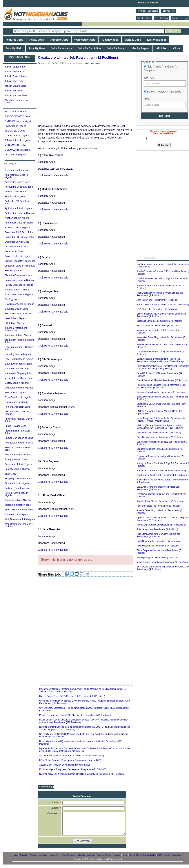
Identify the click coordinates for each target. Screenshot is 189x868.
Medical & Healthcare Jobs (19, 378)
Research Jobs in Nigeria (18, 455)
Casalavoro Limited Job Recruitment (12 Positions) (78, 58)
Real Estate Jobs (14, 270)
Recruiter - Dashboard (148, 11)
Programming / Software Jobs (17, 432)
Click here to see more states (17, 101)
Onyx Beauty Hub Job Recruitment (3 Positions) (160, 437)
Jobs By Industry (61, 48)
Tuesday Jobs (110, 40)
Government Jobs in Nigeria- (20, 304)
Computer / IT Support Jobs (19, 237)
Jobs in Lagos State (15, 67)
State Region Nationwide (162, 92)
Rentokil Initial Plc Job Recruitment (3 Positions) (160, 501)
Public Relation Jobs (15, 426)
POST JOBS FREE (20, 57)
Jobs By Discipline (89, 48)
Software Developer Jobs (18, 488)
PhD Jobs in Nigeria (15, 155)
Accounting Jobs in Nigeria (19, 187)
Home (16, 855)
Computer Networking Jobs (19, 388)
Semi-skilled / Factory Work (19, 510)
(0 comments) (93, 63)
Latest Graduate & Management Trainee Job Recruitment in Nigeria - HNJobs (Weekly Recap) (160, 360)
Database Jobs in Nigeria (18, 256)
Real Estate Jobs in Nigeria (19, 443)
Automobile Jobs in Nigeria (19, 223)
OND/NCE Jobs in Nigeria (18, 121)
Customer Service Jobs (17, 242)
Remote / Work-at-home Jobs (17, 449)
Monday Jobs (133, 40)
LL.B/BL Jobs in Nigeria (17, 135)
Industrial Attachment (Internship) (16, 329)
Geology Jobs (12, 299)
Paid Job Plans (144, 18)
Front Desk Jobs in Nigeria (19, 294)
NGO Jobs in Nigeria (16, 392)
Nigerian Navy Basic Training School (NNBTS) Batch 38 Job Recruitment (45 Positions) (82, 774)
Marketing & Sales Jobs (17, 369)
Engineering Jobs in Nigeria (19, 280)
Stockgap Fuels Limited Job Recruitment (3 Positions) (163, 305)
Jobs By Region (140, 48)
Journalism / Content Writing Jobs (20, 341)
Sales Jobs (10, 474)
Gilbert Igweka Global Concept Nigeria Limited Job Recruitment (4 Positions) (161, 315)
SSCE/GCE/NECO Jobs (17, 116)
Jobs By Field (14, 48)
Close (177, 48)
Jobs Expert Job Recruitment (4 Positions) (157, 300)
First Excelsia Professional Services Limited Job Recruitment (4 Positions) (160, 294)
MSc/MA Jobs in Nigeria (17, 150)
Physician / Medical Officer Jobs (19, 420)
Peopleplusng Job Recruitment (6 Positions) (158, 558)
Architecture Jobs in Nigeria (19, 213)
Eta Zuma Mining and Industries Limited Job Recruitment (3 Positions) (158, 488)
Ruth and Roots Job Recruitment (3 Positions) (159, 506)
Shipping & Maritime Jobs (18, 479)
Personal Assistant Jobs (17, 407)
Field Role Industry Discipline (161, 68)
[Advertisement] (86, 95)
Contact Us (24, 855)
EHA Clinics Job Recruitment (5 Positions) (157, 309)
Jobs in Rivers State (15, 76)
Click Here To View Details (53, 175)
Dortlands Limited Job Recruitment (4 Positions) (160, 321)
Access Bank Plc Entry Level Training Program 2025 (65, 765)
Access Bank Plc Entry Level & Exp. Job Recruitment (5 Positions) (72, 756)
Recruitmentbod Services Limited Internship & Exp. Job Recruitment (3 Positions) (161, 386)
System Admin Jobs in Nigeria (16, 494)
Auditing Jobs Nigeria (16, 192)
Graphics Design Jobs (16, 309)
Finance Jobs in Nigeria (17, 290)
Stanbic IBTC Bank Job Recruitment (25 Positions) (161, 471)
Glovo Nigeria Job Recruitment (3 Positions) (158, 326)
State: (147, 99)
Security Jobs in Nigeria (17, 469)
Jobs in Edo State (14, 91)
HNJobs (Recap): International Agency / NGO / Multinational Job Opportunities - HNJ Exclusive (160, 427)
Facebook (117, 855)
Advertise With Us (104, 855)
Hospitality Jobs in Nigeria (18, 314)
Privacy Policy (55, 855)
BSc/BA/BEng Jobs (15, 131)
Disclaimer (43, 855)
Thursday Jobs (59, 40)
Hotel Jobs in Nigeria (16, 318)
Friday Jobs (37, 40)
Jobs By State (115, 48)
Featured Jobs (14, 40)
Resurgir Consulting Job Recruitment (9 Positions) (161, 392)
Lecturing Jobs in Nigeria (18, 354)
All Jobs (161, 48)
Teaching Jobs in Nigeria (18, 500)
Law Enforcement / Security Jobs (19, 348)
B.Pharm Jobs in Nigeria (17, 140)
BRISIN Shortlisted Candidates (170, 855)
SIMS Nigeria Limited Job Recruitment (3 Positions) (162, 475)
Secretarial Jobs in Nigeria (19, 464)
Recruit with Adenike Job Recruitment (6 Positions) (161, 525)
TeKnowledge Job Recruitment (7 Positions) (158, 546)
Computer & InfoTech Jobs (19, 232)
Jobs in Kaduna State (16, 95)
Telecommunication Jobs (18, 505)
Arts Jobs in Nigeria (15, 196)
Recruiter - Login (180, 18)
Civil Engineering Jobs (16, 247)
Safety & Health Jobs (16, 459)
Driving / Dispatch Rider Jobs (20, 261)
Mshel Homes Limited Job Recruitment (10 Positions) (162, 562)
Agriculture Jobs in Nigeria (19, 208)
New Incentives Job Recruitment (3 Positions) (159, 433)
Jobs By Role (37, 48)
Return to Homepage (148, 2)
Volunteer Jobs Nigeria (17, 514)
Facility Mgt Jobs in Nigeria (19, 285)
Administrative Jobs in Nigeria (16, 176)
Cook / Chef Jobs (14, 251)
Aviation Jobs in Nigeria (17, 218)
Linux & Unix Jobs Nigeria (18, 364)
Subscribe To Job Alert (86, 855)
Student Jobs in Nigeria (17, 483)
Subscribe (164, 145)
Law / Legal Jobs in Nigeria (19, 359)
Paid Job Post (168, 11)
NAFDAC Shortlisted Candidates (142, 855)
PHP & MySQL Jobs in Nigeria (17, 413)
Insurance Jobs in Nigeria (18, 335)
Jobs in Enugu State (15, 86)
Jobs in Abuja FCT (14, 71)
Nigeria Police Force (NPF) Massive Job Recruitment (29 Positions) (72, 696)
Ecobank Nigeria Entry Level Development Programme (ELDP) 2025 (73, 769)
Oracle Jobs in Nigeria (16, 402)
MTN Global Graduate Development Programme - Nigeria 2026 (70, 760)
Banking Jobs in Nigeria (17, 227)
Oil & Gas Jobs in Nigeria (18, 397)
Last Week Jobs (157, 40)
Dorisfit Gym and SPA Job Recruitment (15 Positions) (162, 380)
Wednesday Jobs (85, 40)
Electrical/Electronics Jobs (18, 275)
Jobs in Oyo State (14, 81)
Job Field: (149, 78)
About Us (33, 855)
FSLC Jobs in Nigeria (16, 112)
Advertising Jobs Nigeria (17, 182)
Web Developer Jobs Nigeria (20, 519)
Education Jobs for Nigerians (20, 266)
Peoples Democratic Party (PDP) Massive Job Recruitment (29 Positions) (75, 715)
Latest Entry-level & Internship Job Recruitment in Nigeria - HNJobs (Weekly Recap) (161, 420)
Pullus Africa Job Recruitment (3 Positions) (157, 529)
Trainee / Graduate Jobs (17, 170)
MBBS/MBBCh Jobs (15, 145)
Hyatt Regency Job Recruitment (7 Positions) (158, 541)
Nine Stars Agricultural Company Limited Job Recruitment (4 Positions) (158, 535)
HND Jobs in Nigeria (15, 126)
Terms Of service (69, 855)
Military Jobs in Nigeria (17, 383)
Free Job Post (162, 18)
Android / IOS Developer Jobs (18, 202)
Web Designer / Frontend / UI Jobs (19, 525)
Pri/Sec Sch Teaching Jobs (19, 438)
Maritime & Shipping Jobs (18, 373)
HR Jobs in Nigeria (14, 323)
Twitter (125, 855)
